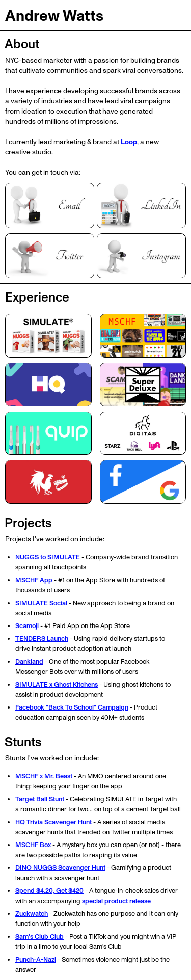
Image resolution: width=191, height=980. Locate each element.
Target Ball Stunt (40, 799)
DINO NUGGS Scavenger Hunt (60, 868)
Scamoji (27, 626)
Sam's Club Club (39, 937)
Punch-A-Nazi (36, 960)
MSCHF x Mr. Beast (44, 776)
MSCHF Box (33, 845)
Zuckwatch (32, 914)
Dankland (29, 662)
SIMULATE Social (41, 603)
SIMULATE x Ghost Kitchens (57, 685)
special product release (116, 901)
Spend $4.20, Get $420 (49, 891)
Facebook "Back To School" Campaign (72, 707)
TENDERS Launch (42, 639)
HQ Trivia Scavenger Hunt (53, 822)
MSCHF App (34, 580)
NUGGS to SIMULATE (48, 557)
